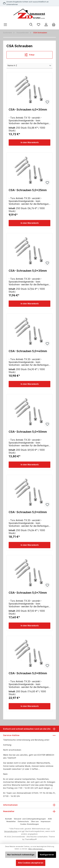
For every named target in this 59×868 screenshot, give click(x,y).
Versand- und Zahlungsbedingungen (30, 819)
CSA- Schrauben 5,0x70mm (28, 593)
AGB (50, 819)
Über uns (35, 821)
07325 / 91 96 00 (40, 793)
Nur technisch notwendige (21, 855)
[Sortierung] (29, 66)
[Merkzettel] (39, 25)
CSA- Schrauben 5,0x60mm (28, 512)
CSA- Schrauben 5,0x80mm (28, 673)
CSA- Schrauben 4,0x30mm (28, 109)
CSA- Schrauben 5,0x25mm (28, 190)
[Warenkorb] (54, 25)
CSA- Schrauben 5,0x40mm (28, 351)
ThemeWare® (31, 839)
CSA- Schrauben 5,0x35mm (28, 271)
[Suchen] (31, 25)
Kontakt (8, 819)
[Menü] (5, 25)
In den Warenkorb (30, 142)
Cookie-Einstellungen (29, 824)
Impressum (46, 821)
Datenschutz (23, 821)
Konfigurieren (47, 855)
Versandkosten (11, 831)
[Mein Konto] (46, 25)
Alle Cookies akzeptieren (31, 863)
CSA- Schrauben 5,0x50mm (28, 432)
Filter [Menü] (30, 54)
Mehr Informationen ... (36, 849)
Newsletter (11, 821)
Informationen (10, 805)
